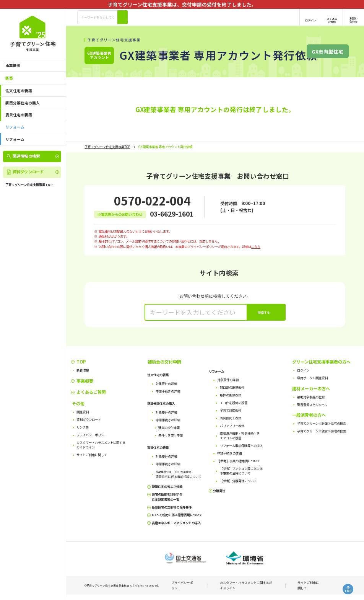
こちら (256, 246)
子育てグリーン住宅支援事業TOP (107, 147)
